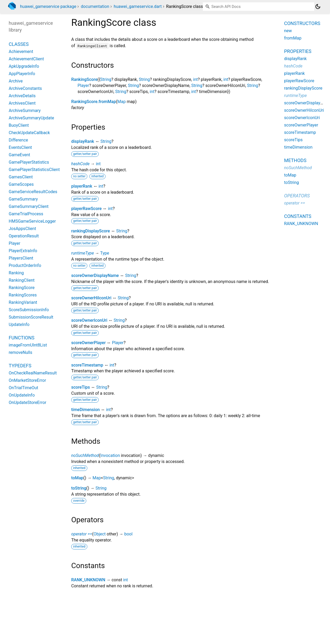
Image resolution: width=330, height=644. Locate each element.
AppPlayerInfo (22, 74)
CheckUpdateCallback (29, 133)
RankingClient (22, 280)
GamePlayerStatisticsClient (34, 170)
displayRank (83, 141)
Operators (297, 196)
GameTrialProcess (26, 214)
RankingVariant (23, 302)
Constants (298, 216)
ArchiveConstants (25, 88)
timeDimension (85, 410)
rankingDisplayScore (91, 231)
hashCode (80, 164)
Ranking (16, 273)
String (106, 79)
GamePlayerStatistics (29, 162)
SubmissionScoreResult (31, 317)
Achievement (21, 52)
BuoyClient (19, 125)
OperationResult (24, 236)
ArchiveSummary (25, 111)
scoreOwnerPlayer (89, 343)
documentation (95, 6)
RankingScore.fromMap (94, 102)
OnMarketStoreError (27, 380)
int (195, 79)
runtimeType (83, 253)
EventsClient (20, 147)
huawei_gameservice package (48, 6)
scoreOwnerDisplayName (95, 275)
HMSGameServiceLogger (32, 221)
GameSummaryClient (29, 206)
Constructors (302, 23)
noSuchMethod (85, 455)
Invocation (110, 455)
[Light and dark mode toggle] (318, 7)
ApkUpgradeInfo (24, 66)
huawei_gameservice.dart (138, 6)
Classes (19, 44)
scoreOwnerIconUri (89, 320)
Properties (298, 51)
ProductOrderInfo (25, 265)
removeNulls (20, 352)
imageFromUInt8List (28, 345)
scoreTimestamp (87, 365)
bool (128, 534)
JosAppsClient (22, 229)
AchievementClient (26, 59)
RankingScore (84, 79)
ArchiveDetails (22, 96)
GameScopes (21, 184)
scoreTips (81, 387)
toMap (77, 478)
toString (79, 488)
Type (105, 253)
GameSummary (23, 199)
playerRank (82, 186)
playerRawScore (86, 209)
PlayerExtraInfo (23, 251)
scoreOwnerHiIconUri (91, 298)
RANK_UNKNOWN (88, 580)
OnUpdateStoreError (27, 402)
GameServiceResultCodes (33, 192)
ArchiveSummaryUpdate (31, 118)
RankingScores (23, 295)
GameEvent (19, 155)
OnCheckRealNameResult (33, 373)
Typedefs (20, 366)
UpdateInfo (19, 325)
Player (83, 86)
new (288, 31)
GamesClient (21, 177)
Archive (16, 81)
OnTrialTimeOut (23, 388)
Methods (295, 160)
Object (100, 534)
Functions (21, 338)
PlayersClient (21, 258)
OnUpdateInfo (22, 395)
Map (122, 102)
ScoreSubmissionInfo (29, 310)
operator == (82, 534)
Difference (18, 140)
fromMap (293, 38)
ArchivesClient (22, 103)
